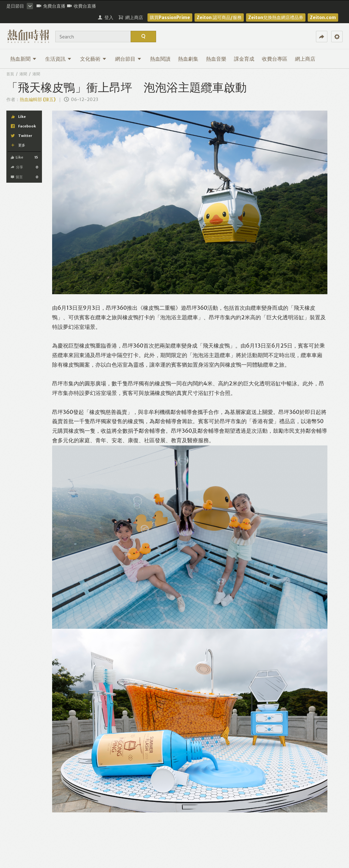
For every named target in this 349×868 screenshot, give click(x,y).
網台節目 (128, 59)
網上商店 (305, 59)
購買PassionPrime (170, 17)
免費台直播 (51, 6)
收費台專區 (275, 59)
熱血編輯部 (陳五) (38, 99)
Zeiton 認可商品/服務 (219, 17)
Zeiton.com (323, 17)
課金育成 (244, 59)
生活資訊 (58, 59)
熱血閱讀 (160, 59)
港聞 (23, 74)
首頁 (10, 74)
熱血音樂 (216, 59)
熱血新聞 (23, 59)
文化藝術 (93, 59)
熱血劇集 (188, 59)
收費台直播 (82, 6)
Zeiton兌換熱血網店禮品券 (276, 17)
